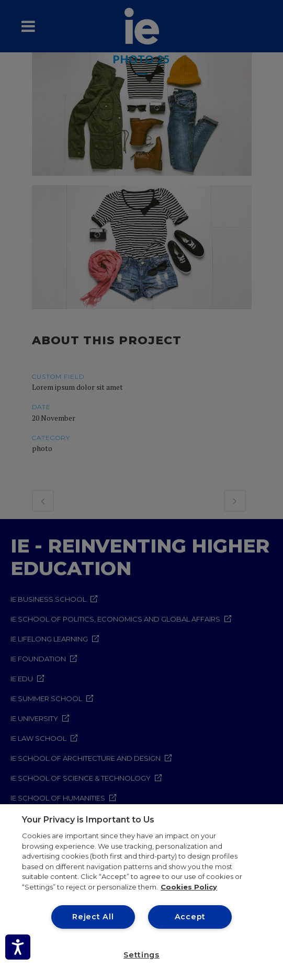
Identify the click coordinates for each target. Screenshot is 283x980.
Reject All (93, 917)
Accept (190, 917)
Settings (141, 955)
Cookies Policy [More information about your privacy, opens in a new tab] (189, 887)
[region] (141, 892)
